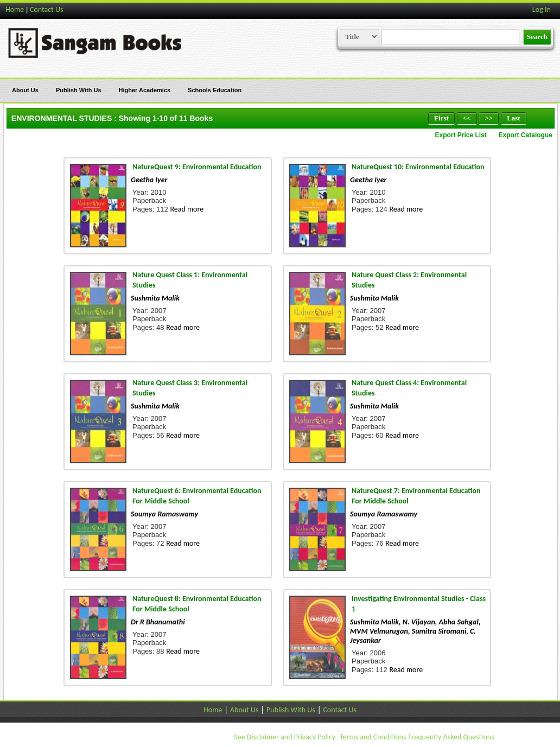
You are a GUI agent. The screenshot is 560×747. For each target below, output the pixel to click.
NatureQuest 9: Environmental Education (197, 167)
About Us (25, 90)
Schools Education (215, 90)
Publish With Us (79, 90)
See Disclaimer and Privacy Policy (285, 737)
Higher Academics (145, 90)
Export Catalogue (526, 135)
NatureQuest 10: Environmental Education (418, 167)
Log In (542, 9)
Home (15, 9)
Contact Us (47, 9)
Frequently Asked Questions (451, 737)
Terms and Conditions (373, 737)
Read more (187, 209)
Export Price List (460, 135)
